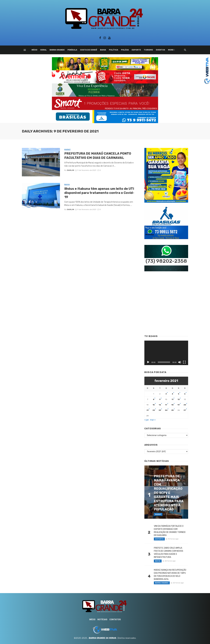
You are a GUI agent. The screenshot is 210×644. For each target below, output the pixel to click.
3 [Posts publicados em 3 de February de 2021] (166, 394)
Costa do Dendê (89, 50)
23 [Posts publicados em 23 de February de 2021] (160, 410)
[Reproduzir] (148, 362)
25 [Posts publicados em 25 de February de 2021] (173, 410)
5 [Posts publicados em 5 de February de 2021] (179, 394)
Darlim (71, 170)
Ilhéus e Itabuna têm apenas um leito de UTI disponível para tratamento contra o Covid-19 (99, 193)
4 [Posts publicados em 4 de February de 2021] (172, 394)
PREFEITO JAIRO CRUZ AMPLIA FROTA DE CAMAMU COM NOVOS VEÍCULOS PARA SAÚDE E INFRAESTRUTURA (169, 553)
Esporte (136, 50)
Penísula (72, 50)
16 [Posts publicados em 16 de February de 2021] (160, 405)
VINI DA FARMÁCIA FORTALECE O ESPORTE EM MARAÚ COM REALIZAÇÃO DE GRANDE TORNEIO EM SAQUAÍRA (170, 531)
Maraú (67, 150)
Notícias (102, 620)
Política (114, 50)
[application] (166, 353)
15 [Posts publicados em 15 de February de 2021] (154, 405)
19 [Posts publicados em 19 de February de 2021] (179, 405)
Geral (43, 50)
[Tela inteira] (184, 362)
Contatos (115, 620)
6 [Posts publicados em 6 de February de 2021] (185, 394)
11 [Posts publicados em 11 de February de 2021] (173, 399)
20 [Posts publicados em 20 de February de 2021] (185, 405)
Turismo (148, 50)
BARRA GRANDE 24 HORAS (103, 638)
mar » (153, 420)
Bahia (103, 50)
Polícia (125, 50)
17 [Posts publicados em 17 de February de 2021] (166, 405)
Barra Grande (57, 50)
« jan (147, 420)
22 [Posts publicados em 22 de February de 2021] (154, 410)
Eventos (160, 50)
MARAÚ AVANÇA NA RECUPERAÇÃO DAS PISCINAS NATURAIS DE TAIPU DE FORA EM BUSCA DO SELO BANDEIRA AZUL (170, 575)
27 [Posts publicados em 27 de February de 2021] (185, 410)
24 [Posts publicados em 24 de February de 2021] (166, 410)
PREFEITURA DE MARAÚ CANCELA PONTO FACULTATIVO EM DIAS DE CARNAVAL (98, 156)
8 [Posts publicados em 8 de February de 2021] (154, 399)
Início (34, 50)
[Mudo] (180, 362)
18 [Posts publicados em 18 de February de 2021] (172, 405)
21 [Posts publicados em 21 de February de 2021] (148, 410)
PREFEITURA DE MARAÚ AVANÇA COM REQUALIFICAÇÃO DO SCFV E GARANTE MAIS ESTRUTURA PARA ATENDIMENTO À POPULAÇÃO (169, 493)
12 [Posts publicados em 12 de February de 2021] (179, 399)
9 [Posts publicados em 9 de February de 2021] (160, 399)
